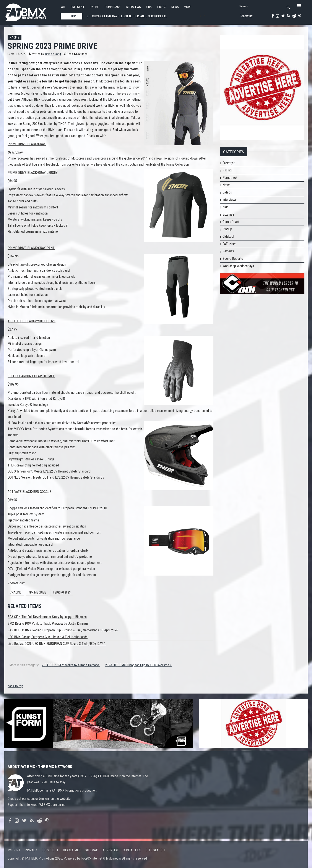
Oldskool (228, 236)
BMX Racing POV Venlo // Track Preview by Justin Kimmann (48, 624)
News (175, 7)
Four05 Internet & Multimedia (101, 858)
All (63, 7)
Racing (95, 7)
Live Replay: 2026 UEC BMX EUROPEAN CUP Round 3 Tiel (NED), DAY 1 (57, 644)
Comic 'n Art (231, 222)
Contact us (132, 850)
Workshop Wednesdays (238, 266)
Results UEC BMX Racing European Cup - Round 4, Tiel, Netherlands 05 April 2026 (63, 630)
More (188, 7)
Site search (155, 850)
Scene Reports (233, 259)
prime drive (38, 593)
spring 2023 (63, 593)
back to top (15, 686)
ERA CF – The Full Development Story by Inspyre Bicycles (47, 617)
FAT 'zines (229, 244)
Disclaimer (72, 850)
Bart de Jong (53, 54)
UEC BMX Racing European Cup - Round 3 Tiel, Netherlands (48, 637)
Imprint (14, 850)
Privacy (31, 850)
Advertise (110, 850)
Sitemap (92, 850)
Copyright (50, 850)
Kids (149, 7)
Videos (162, 7)
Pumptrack (113, 7)
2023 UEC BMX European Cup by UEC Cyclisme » (138, 665)
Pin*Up (227, 229)
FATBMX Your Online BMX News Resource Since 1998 (30, 11)
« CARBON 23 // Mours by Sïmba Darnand (71, 665)
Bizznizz (228, 214)
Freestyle (78, 7)
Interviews (133, 7)
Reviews (228, 251)
